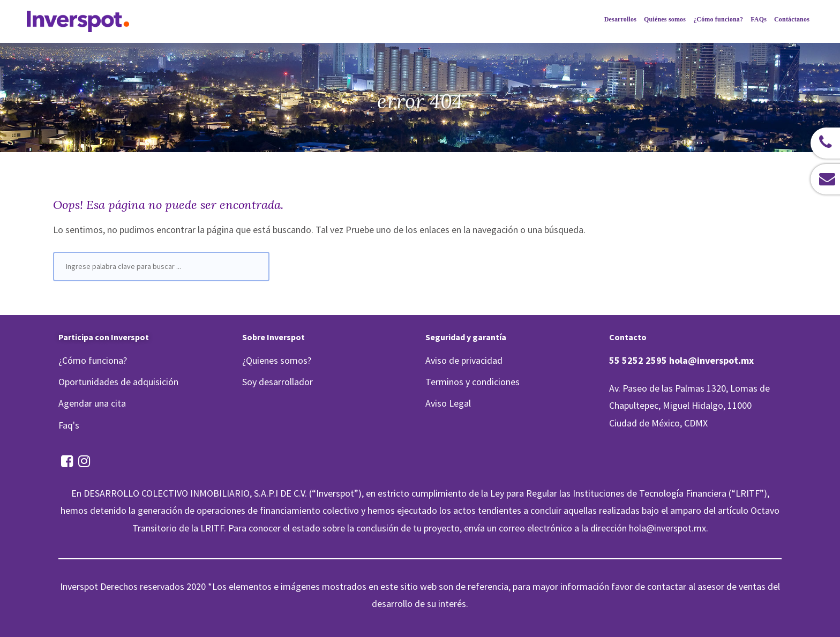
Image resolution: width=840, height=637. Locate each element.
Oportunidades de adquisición (118, 382)
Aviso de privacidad (464, 360)
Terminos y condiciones (472, 382)
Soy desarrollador (277, 382)
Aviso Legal (448, 403)
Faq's (69, 425)
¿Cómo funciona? (93, 360)
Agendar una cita (92, 403)
